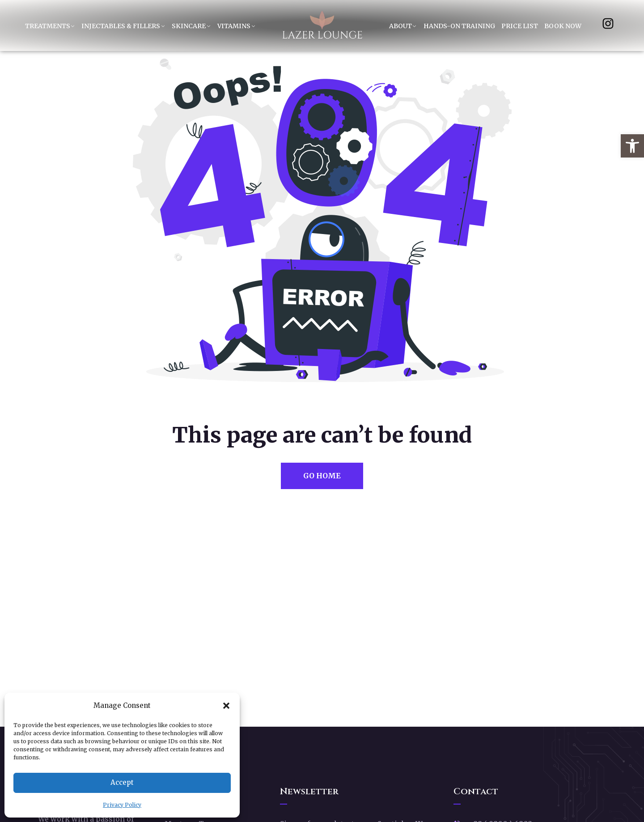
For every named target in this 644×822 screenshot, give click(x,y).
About (400, 26)
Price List (520, 26)
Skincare (189, 26)
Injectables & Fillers (121, 26)
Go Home (322, 476)
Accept (122, 782)
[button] (632, 146)
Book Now (563, 26)
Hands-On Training (459, 26)
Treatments (48, 26)
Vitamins (234, 26)
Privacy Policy (122, 805)
